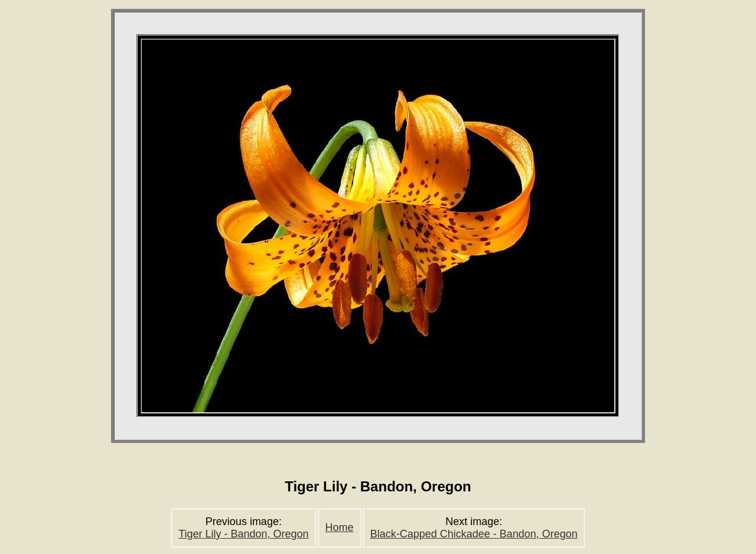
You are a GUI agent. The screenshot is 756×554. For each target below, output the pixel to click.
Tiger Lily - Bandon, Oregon (243, 534)
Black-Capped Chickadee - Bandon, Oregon (474, 534)
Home (340, 527)
